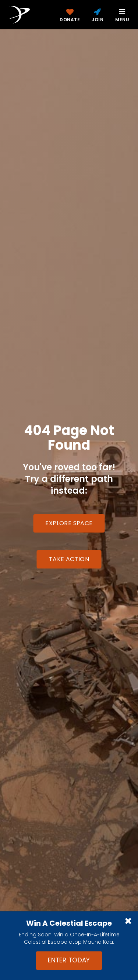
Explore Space (69, 523)
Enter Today (69, 960)
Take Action (69, 559)
